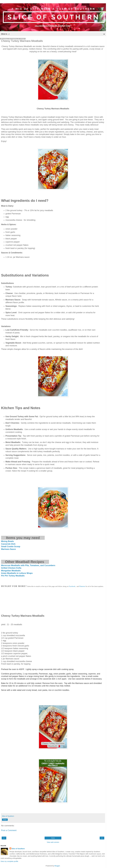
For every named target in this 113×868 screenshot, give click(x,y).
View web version (53, 842)
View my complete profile (9, 861)
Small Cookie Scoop (11, 547)
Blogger (57, 866)
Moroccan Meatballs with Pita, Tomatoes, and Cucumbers (28, 565)
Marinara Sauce (8, 549)
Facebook (72, 586)
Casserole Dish (8, 544)
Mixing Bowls (7, 541)
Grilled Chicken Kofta (11, 568)
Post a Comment (9, 830)
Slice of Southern (18, 849)
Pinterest (82, 586)
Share (5, 820)
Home (53, 838)
